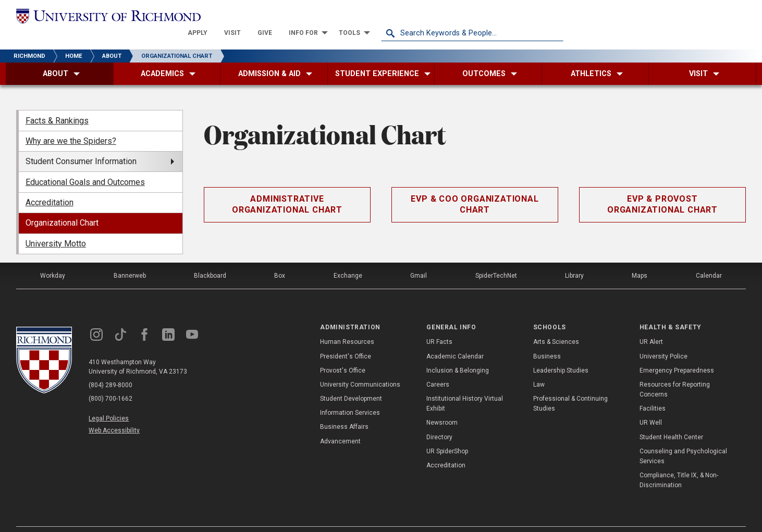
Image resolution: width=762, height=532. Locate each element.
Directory (439, 420)
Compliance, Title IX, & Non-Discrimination (679, 464)
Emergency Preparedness (677, 354)
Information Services (350, 397)
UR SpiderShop (447, 435)
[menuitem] (380, 17)
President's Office (346, 340)
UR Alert (651, 326)
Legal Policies (109, 402)
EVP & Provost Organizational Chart (662, 188)
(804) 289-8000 (110, 369)
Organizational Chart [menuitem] (62, 207)
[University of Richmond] (107, 17)
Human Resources (347, 326)
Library (574, 259)
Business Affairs (344, 411)
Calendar (709, 259)
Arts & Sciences (556, 326)
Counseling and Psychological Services (683, 440)
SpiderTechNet (496, 259)
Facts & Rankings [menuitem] (57, 104)
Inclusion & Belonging (458, 354)
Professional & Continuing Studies (570, 387)
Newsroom (442, 406)
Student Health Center (671, 420)
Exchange (348, 259)
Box (280, 259)
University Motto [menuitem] (56, 227)
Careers (438, 368)
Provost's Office (343, 354)
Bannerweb (130, 259)
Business (547, 340)
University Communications (360, 368)
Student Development (351, 382)
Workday (53, 259)
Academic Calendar (455, 340)
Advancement (340, 425)
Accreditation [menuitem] (50, 186)
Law (539, 368)
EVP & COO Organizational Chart (475, 188)
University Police (663, 340)
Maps (640, 259)
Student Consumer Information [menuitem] (81, 145)
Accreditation (446, 449)
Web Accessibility (114, 414)
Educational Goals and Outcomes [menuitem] (85, 165)
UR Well (651, 406)
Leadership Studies (561, 354)
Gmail (419, 259)
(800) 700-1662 (110, 382)
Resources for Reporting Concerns (675, 373)
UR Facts (439, 326)
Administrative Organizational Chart (287, 188)
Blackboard (210, 259)
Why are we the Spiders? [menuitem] (71, 125)
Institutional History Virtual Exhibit (465, 387)
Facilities (653, 392)
